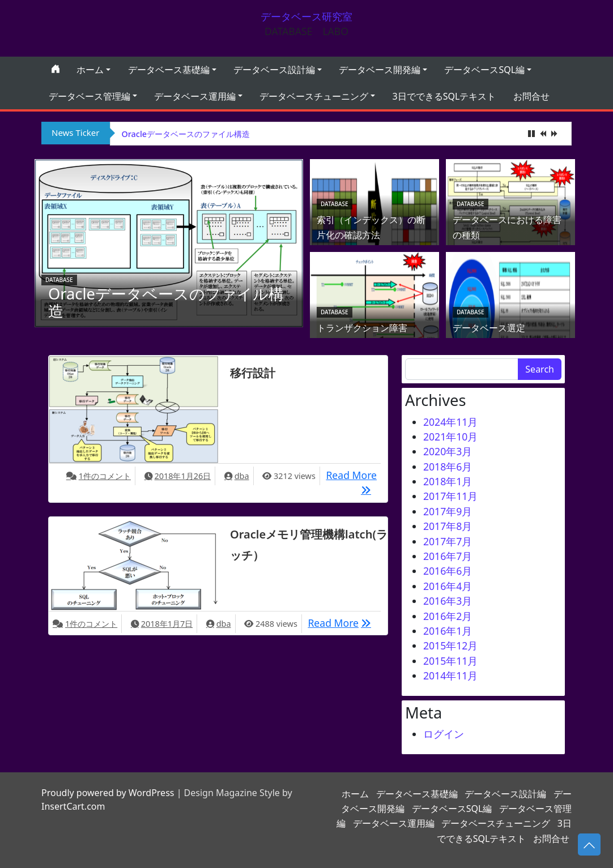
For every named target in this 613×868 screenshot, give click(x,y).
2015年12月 (450, 645)
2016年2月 (448, 616)
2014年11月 (450, 675)
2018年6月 (448, 467)
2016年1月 (448, 631)
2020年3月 (448, 451)
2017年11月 (450, 496)
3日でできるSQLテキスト (444, 96)
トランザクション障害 (362, 328)
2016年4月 (448, 586)
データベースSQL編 (484, 70)
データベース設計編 (274, 70)
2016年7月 (448, 556)
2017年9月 (448, 511)
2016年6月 (448, 571)
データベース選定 (489, 328)
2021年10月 (450, 437)
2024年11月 (450, 422)
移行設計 (253, 373)
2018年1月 (448, 481)
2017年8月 (448, 526)
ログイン (444, 734)
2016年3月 (448, 601)
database (59, 280)
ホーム (90, 70)
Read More (351, 474)
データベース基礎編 (169, 70)
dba (242, 476)
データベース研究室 (306, 16)
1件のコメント (105, 476)
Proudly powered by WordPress (108, 793)
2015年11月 (450, 661)
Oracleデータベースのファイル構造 (186, 134)
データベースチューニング (314, 96)
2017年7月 (448, 541)
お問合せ (531, 96)
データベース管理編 (90, 96)
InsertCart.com (73, 806)
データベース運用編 (195, 96)
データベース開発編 (380, 70)
